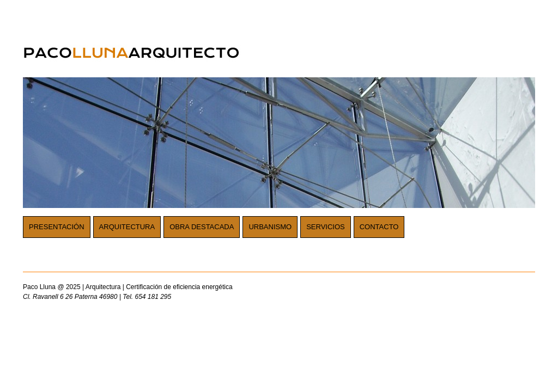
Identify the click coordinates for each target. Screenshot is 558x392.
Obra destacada (202, 227)
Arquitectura (127, 227)
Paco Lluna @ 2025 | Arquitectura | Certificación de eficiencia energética (214, 292)
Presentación (57, 227)
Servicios (326, 227)
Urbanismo (270, 227)
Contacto (379, 227)
